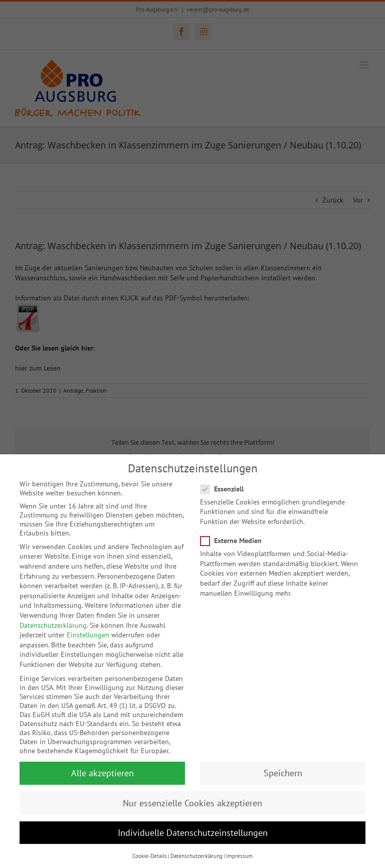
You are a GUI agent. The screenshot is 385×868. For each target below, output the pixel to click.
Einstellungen (88, 629)
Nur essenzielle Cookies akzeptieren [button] (192, 798)
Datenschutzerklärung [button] (197, 850)
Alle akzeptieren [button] (103, 767)
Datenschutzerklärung (53, 620)
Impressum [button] (239, 850)
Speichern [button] (283, 767)
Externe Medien (235, 535)
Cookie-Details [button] (150, 850)
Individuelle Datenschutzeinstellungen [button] (193, 827)
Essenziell (226, 483)
